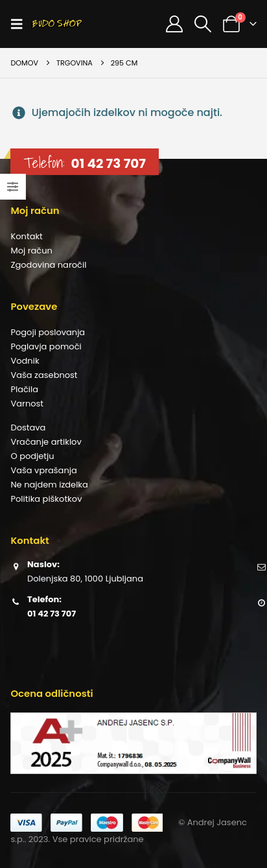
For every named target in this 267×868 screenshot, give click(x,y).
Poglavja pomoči (46, 346)
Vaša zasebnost (44, 375)
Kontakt (26, 236)
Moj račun (31, 251)
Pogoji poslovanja (48, 332)
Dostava (28, 428)
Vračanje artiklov (46, 442)
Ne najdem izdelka (49, 485)
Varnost (27, 404)
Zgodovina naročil (48, 265)
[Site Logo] (57, 24)
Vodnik (25, 361)
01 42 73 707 (109, 163)
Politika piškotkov (46, 499)
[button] (21, 24)
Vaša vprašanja (43, 470)
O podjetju (32, 456)
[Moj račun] (174, 24)
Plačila (24, 389)
